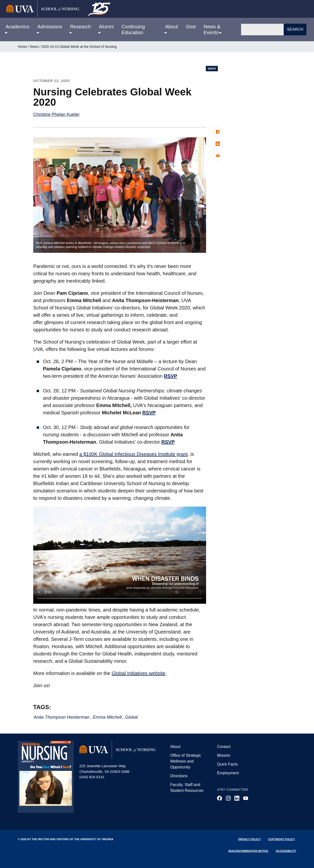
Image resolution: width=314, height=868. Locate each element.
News (34, 47)
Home (22, 47)
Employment (228, 773)
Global (131, 717)
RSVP (170, 376)
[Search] (262, 30)
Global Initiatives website (138, 673)
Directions (179, 776)
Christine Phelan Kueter (56, 114)
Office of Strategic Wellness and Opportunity (186, 761)
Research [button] (81, 27)
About (175, 747)
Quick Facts (227, 764)
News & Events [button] (212, 30)
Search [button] (295, 29)
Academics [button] (18, 27)
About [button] (171, 27)
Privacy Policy (250, 839)
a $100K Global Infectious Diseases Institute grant (134, 454)
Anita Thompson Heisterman (62, 717)
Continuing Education (133, 30)
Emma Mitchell (107, 717)
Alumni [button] (106, 27)
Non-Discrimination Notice (248, 851)
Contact (224, 747)
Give (191, 27)
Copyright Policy (281, 839)
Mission (224, 755)
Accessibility (286, 851)
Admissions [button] (50, 27)
